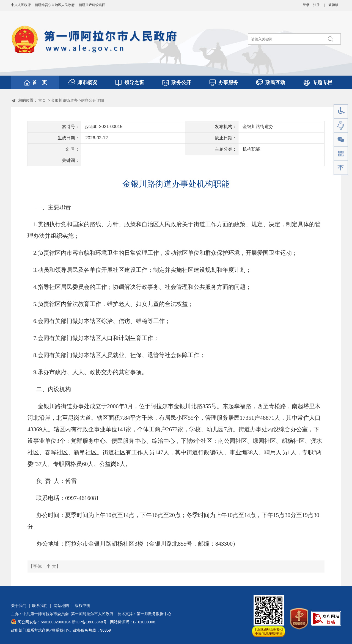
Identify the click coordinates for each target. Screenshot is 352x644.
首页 (42, 100)
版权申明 (82, 606)
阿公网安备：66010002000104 (44, 622)
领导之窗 (134, 82)
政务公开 (181, 82)
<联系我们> (59, 630)
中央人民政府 (21, 5)
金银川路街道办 (64, 100)
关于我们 (19, 606)
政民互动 (275, 82)
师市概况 (87, 82)
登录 (306, 5)
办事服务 (228, 82)
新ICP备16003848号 (89, 622)
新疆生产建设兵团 (92, 5)
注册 (317, 5)
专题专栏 (322, 82)
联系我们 (40, 606)
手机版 (341, 154)
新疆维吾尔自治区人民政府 (55, 5)
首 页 (40, 82)
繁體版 (333, 5)
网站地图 (61, 606)
